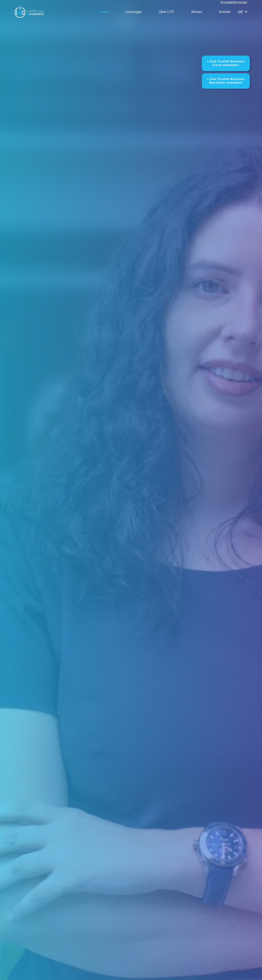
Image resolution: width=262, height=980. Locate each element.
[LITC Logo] (29, 12)
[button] (243, 12)
